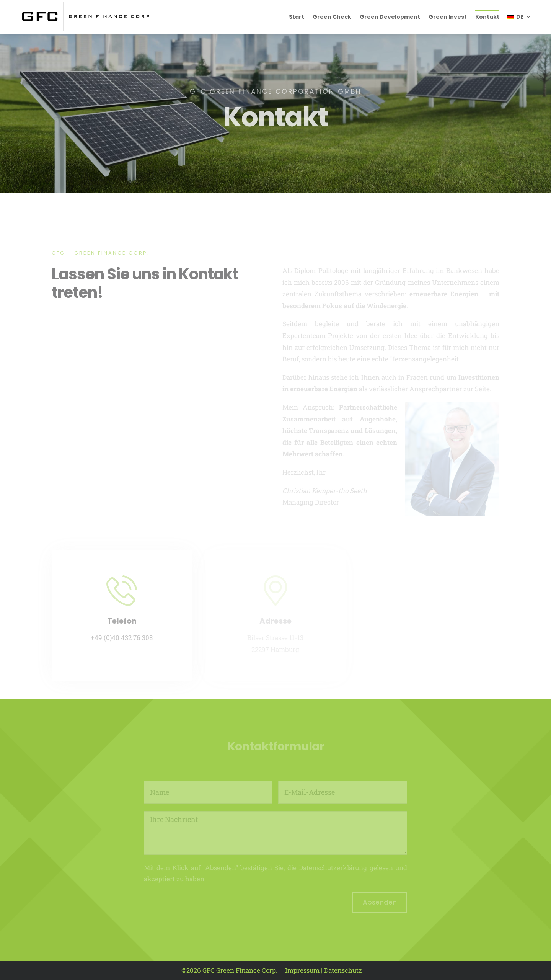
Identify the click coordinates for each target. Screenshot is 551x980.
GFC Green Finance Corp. (240, 970)
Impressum (302, 970)
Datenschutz (343, 970)
